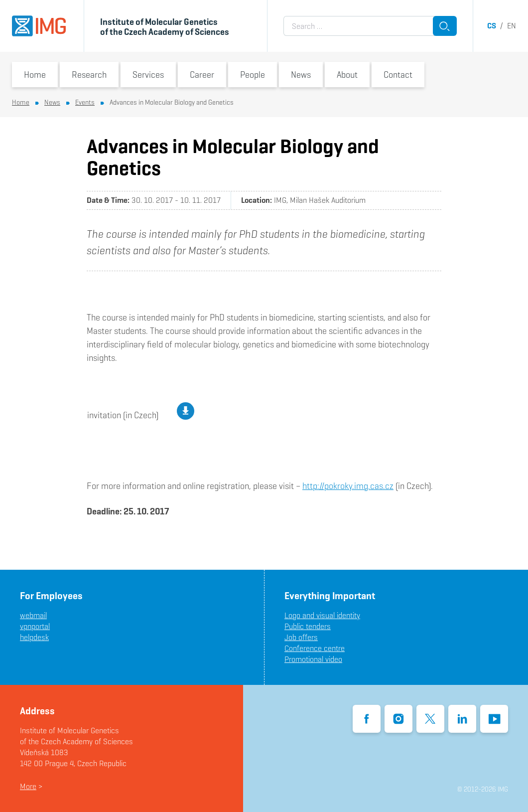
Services (148, 75)
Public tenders (308, 626)
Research (89, 75)
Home (35, 75)
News (301, 75)
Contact (398, 75)
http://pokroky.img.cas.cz (348, 486)
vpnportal (35, 626)
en (512, 26)
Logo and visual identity (322, 615)
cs (492, 26)
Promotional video (313, 659)
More (28, 786)
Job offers (301, 637)
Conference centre (315, 648)
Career (202, 75)
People (253, 75)
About (347, 75)
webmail (33, 615)
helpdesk (34, 637)
